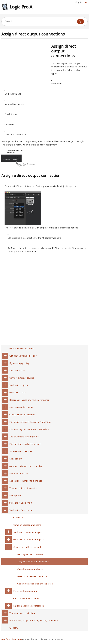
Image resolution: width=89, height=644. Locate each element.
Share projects (17, 495)
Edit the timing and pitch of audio (25, 444)
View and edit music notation (23, 488)
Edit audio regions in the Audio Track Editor (30, 422)
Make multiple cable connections (33, 576)
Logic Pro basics (17, 370)
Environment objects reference (29, 606)
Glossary (14, 628)
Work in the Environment (21, 510)
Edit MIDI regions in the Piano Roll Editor (29, 429)
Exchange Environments (25, 591)
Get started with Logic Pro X (23, 356)
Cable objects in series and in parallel (35, 584)
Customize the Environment (27, 598)
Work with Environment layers (28, 532)
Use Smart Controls (19, 473)
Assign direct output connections (33, 562)
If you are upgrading (19, 363)
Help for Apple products (12, 639)
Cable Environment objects (30, 569)
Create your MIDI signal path (27, 547)
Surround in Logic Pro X (21, 503)
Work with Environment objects (29, 540)
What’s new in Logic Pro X (22, 348)
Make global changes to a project (26, 481)
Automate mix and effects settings (26, 466)
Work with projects (19, 385)
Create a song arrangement (23, 415)
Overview (18, 517)
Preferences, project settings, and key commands (34, 620)
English (81, 2)
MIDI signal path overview (30, 554)
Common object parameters (27, 525)
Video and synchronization (22, 613)
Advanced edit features (21, 451)
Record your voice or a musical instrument (30, 400)
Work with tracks (18, 392)
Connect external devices (22, 378)
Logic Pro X (21, 7)
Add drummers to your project (24, 437)
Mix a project (16, 459)
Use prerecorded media (21, 407)
